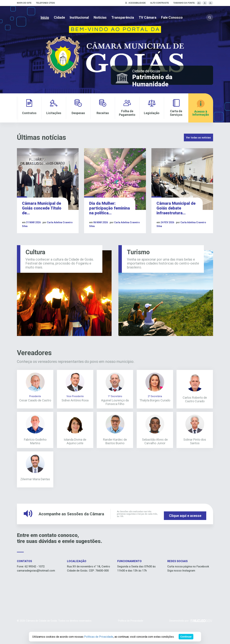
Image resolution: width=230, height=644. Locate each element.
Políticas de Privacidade (99, 637)
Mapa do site (24, 3)
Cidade (59, 17)
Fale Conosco (172, 17)
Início (45, 17)
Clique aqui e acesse (185, 533)
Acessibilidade (137, 3)
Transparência (123, 17)
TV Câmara (148, 17)
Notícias (100, 17)
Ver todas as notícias (192, 138)
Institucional (79, 17)
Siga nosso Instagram (181, 589)
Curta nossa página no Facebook (188, 585)
